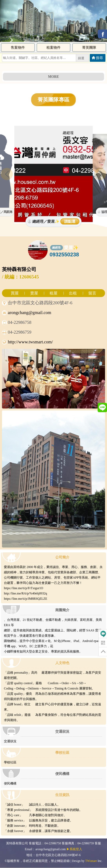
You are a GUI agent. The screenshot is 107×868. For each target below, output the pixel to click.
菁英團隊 (89, 48)
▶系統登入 (74, 849)
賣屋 (34, 293)
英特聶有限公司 (19, 269)
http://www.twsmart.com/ (30, 342)
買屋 (15, 293)
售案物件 (18, 48)
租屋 (53, 293)
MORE (53, 77)
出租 (73, 293)
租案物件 (53, 48)
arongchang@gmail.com (29, 313)
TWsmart (91, 861)
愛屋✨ (71, 248)
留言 (92, 293)
